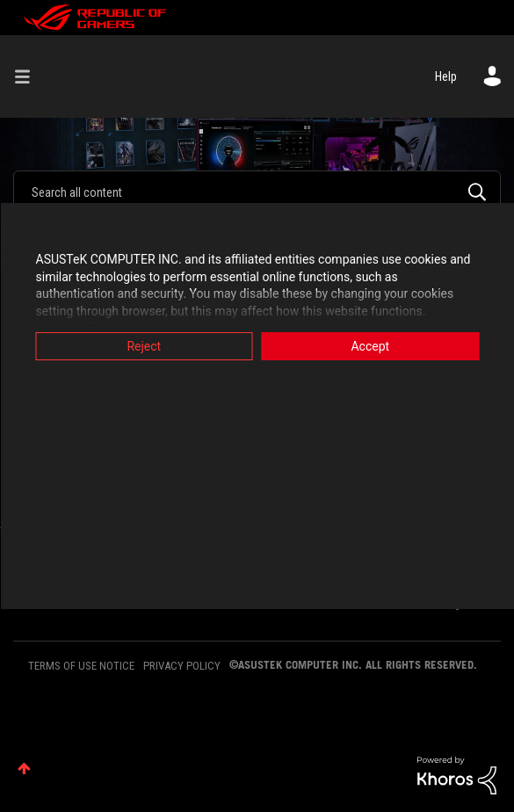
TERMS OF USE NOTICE (81, 666)
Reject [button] (144, 346)
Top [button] (24, 768)
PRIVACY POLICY (182, 666)
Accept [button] (370, 346)
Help (446, 76)
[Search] (257, 192)
